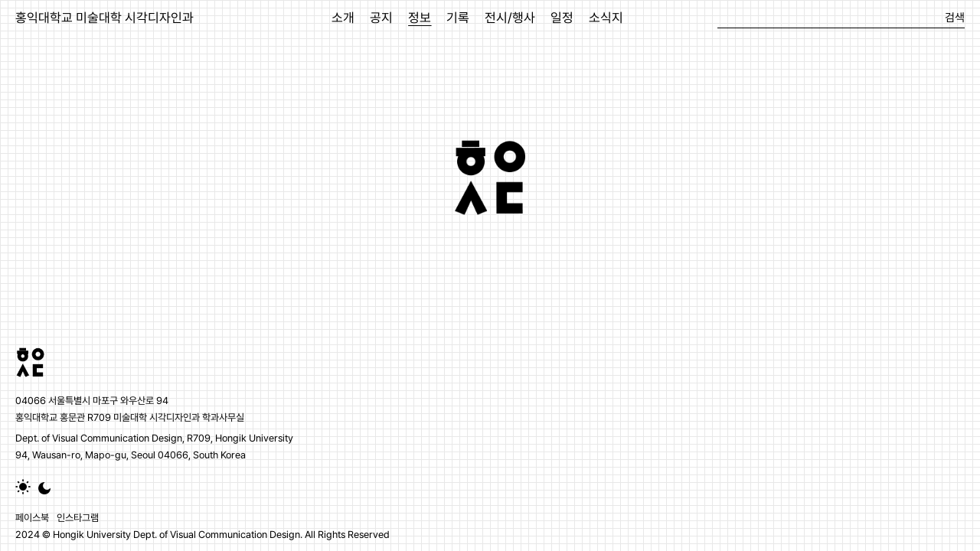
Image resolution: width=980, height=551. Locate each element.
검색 (955, 18)
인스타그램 (78, 518)
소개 (343, 18)
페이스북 (32, 518)
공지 (381, 18)
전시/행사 (510, 18)
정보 (420, 18)
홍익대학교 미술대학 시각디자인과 (105, 18)
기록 (458, 18)
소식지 (606, 18)
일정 (562, 18)
